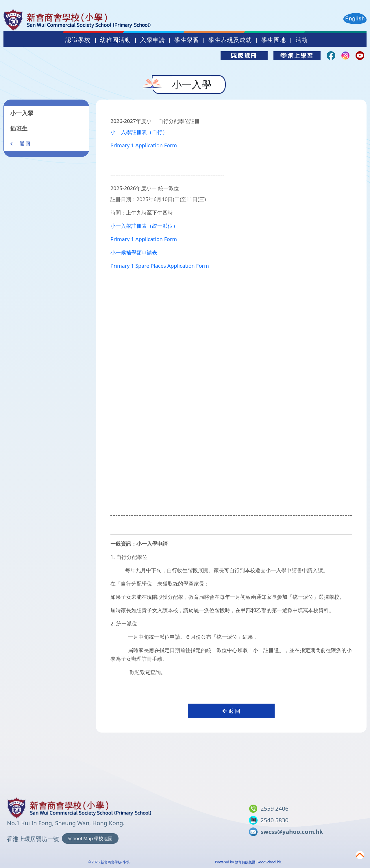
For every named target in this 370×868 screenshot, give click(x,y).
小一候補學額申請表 (134, 252)
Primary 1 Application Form (144, 145)
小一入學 (22, 113)
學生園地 (274, 40)
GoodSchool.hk (269, 862)
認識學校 (78, 40)
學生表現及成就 (230, 40)
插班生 (19, 128)
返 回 (20, 144)
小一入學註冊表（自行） (139, 132)
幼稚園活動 (116, 40)
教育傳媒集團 (245, 862)
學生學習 (187, 40)
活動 (302, 40)
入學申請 (153, 40)
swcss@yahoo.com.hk (292, 832)
